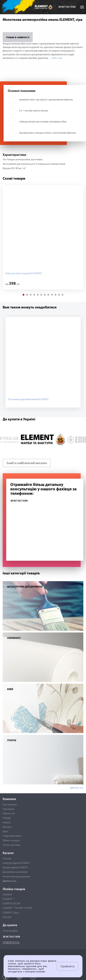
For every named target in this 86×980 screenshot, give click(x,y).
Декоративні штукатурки (15, 872)
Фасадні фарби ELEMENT (15, 868)
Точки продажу (10, 931)
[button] (23, 295)
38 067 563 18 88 (67, 7)
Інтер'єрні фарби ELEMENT (16, 863)
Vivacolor (7, 859)
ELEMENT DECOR (11, 904)
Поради (7, 818)
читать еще (57, 58)
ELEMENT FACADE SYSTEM (17, 908)
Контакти (7, 827)
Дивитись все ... (10, 881)
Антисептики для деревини (16, 877)
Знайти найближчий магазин (27, 463)
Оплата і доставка (11, 845)
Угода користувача (12, 836)
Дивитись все (77, 788)
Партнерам (8, 809)
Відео (5, 832)
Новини (7, 823)
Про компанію (10, 805)
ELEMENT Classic (11, 913)
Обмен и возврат (11, 841)
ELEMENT (7, 895)
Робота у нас (9, 814)
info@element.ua (11, 942)
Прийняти (67, 966)
